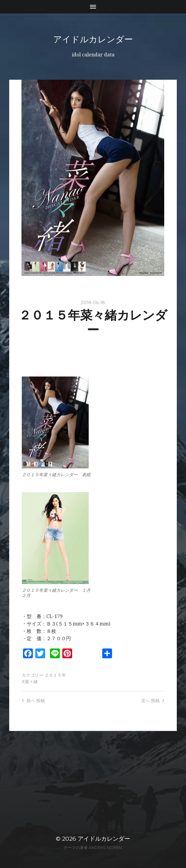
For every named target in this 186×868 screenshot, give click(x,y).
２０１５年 (55, 675)
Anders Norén (105, 847)
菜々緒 (31, 682)
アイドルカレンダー (93, 39)
